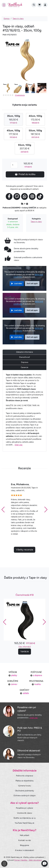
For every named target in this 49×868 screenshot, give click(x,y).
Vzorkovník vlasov (25, 813)
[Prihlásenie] (45, 5)
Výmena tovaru (24, 786)
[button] (46, 522)
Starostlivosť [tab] (24, 357)
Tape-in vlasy (18, 19)
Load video (18, 284)
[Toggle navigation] (4, 5)
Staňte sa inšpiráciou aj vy (25, 818)
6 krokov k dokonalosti (25, 850)
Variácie (25, 664)
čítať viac (19, 445)
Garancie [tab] (24, 367)
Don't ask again (32, 284)
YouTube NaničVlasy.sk (24, 823)
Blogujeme (24, 845)
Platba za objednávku (25, 781)
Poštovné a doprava (24, 776)
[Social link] (9, 196)
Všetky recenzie (25, 562)
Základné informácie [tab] (24, 352)
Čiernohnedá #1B (25, 608)
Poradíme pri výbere (24, 808)
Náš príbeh (24, 835)
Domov (7, 19)
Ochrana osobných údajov (25, 796)
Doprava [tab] (25, 362)
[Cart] (40, 5)
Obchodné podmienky (24, 791)
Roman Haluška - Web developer (28, 860)
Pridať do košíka (25, 174)
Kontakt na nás (25, 840)
